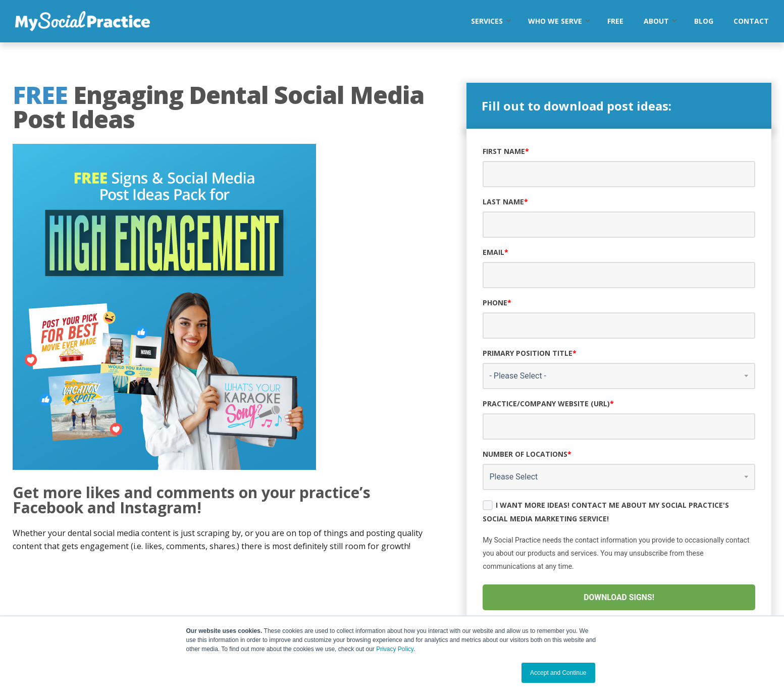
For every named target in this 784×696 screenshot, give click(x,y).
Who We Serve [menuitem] (555, 21)
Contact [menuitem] (751, 21)
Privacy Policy (395, 649)
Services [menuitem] (487, 21)
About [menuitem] (656, 21)
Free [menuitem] (615, 21)
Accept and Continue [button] (558, 673)
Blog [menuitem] (704, 21)
